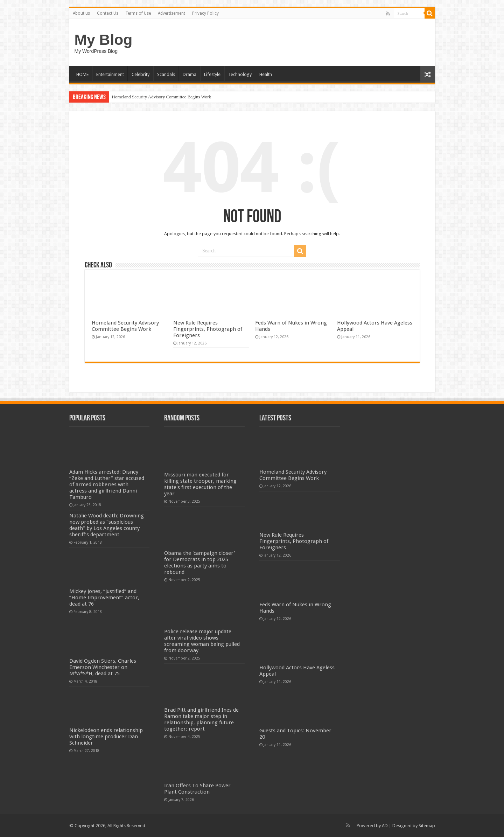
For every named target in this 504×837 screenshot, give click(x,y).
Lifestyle (212, 74)
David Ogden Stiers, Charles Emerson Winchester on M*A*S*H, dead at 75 (103, 667)
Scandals (166, 74)
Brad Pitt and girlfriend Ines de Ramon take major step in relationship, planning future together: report (201, 719)
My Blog (104, 40)
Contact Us (108, 13)
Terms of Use (138, 13)
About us (81, 13)
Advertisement (171, 13)
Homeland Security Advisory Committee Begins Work (162, 97)
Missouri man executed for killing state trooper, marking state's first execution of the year (200, 484)
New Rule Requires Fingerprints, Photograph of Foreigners (208, 329)
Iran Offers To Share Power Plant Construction (197, 789)
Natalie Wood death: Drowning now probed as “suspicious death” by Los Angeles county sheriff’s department (107, 525)
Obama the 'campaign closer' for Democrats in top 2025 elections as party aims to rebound (199, 563)
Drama (190, 74)
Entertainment (110, 74)
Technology (240, 74)
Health (266, 74)
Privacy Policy (205, 13)
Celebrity (141, 74)
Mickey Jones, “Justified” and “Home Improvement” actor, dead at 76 (104, 598)
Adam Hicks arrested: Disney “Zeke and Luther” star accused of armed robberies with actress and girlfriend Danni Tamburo (107, 484)
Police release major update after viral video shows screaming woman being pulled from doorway (202, 641)
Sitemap (427, 826)
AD (385, 826)
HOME (82, 74)
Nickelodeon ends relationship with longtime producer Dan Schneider (106, 737)
